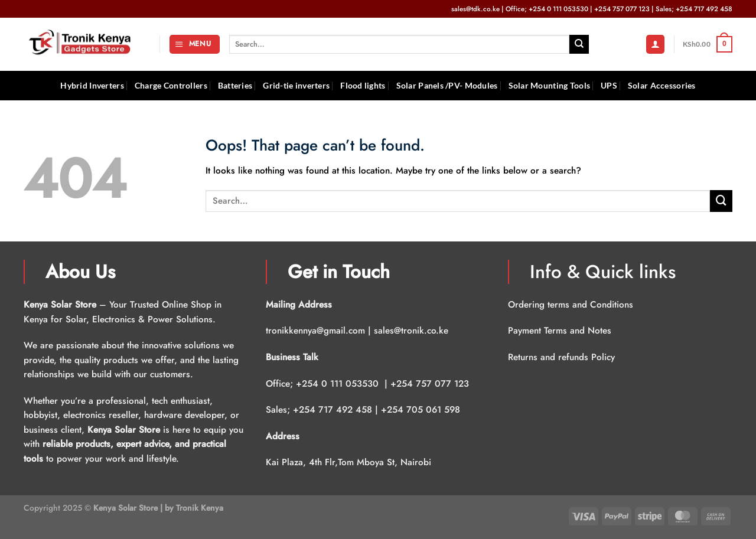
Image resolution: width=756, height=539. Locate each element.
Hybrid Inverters (92, 85)
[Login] (655, 44)
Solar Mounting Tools (550, 85)
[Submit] (579, 44)
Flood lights (363, 85)
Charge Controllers (171, 85)
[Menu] (195, 44)
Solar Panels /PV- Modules (447, 85)
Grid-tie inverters (296, 85)
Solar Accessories (662, 85)
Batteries (235, 85)
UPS (609, 85)
